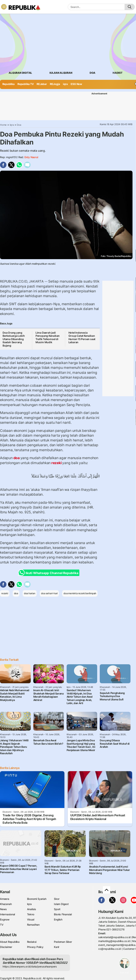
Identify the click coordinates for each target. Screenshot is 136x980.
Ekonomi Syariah (37, 899)
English (58, 919)
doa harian (30, 593)
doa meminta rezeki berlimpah (80, 593)
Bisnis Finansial (63, 914)
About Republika (10, 942)
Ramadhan (33, 925)
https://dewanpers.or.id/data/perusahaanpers (30, 966)
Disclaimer (6, 947)
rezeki (56, 463)
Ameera (5, 899)
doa (92, 73)
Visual (31, 919)
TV (2, 925)
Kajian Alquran (61, 73)
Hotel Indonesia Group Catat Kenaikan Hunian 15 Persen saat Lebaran (82, 337)
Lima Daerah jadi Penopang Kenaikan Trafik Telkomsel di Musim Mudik (48, 337)
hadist (118, 73)
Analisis (32, 909)
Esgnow (5, 919)
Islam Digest (61, 904)
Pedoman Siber (63, 942)
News (3, 909)
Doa (19, 125)
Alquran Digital (20, 73)
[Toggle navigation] (4, 7)
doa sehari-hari (49, 593)
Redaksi (32, 942)
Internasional (7, 914)
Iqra (12, 125)
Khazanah (6, 904)
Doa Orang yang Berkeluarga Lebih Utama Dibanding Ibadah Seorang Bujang (14, 339)
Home (3, 125)
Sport (57, 909)
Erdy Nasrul (31, 157)
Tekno (31, 914)
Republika (8, 84)
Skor (57, 899)
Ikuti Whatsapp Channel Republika (49, 573)
